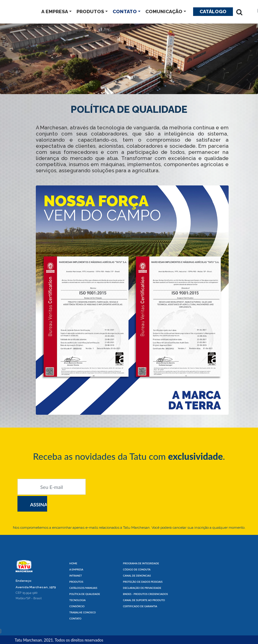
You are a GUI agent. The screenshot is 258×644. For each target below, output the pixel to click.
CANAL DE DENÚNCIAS (137, 576)
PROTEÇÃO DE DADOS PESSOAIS (143, 582)
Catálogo (213, 11)
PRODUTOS (90, 11)
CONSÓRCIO (77, 606)
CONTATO (125, 11)
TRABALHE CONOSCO (83, 612)
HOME (73, 563)
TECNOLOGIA (78, 600)
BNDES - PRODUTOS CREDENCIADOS (146, 594)
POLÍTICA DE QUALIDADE (85, 594)
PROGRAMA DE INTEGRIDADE (141, 563)
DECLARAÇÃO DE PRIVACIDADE (142, 588)
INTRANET (76, 576)
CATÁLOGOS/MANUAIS (83, 588)
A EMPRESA (55, 11)
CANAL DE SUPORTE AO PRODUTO (144, 600)
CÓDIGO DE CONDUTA (137, 570)
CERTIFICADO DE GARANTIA (140, 606)
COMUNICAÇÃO (164, 11)
